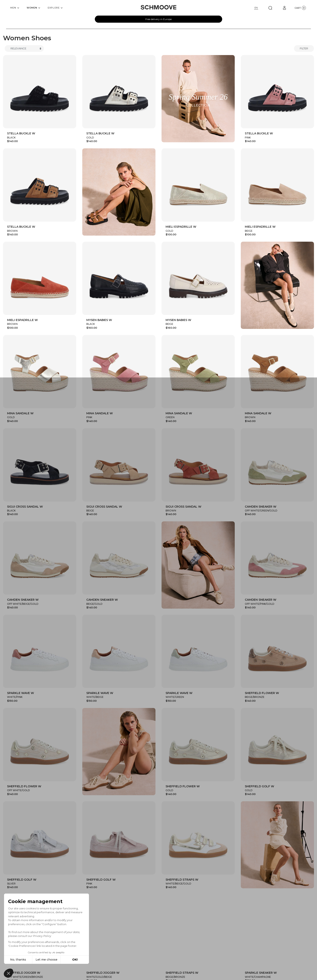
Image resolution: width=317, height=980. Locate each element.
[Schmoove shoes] (158, 7)
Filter (304, 48)
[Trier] (24, 49)
